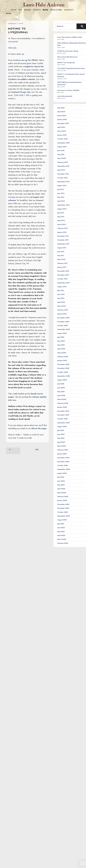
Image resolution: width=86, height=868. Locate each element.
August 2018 (62, 147)
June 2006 (61, 481)
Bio (20, 10)
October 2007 (63, 419)
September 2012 (63, 205)
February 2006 (63, 497)
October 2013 (62, 178)
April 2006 (61, 489)
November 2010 (63, 275)
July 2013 (61, 189)
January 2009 (62, 360)
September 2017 (63, 166)
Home (14, 10)
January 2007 (62, 454)
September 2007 (64, 423)
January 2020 (62, 119)
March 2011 (61, 259)
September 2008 (64, 376)
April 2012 (61, 221)
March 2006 (62, 493)
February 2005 (63, 543)
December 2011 (63, 236)
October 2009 (63, 326)
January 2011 (62, 267)
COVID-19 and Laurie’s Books (68, 51)
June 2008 (61, 388)
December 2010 (63, 271)
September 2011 (63, 244)
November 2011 (63, 240)
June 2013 (61, 193)
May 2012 (61, 217)
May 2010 (61, 298)
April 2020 (61, 112)
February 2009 (63, 357)
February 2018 (63, 162)
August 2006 (62, 473)
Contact (69, 10)
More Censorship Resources (67, 57)
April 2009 (61, 349)
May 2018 (61, 154)
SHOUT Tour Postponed (66, 63)
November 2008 (63, 368)
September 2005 (64, 516)
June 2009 (61, 341)
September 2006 (64, 469)
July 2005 (61, 524)
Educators (56, 10)
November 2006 (63, 462)
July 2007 (61, 430)
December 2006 (63, 458)
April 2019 (61, 127)
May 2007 (61, 438)
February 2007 (63, 450)
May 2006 (61, 485)
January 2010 (62, 314)
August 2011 (62, 248)
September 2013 (63, 182)
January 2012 (62, 232)
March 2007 (62, 446)
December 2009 (63, 318)
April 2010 (61, 302)
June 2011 (61, 252)
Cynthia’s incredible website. (22, 79)
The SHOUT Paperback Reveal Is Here (71, 68)
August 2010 (62, 287)
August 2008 (62, 380)
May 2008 (61, 392)
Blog (45, 10)
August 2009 (62, 333)
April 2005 (61, 535)
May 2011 (61, 256)
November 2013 (63, 174)
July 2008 (61, 384)
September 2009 (64, 329)
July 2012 (61, 213)
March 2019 (62, 131)
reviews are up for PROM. (26, 60)
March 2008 (62, 399)
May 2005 (61, 532)
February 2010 (63, 310)
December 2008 (63, 364)
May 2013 (61, 197)
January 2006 (62, 500)
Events (37, 10)
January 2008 (62, 407)
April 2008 (61, 395)
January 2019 (62, 135)
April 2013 (61, 201)
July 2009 (61, 337)
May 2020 (61, 108)
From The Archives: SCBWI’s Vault (70, 37)
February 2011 (62, 263)
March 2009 (62, 353)
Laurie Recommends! (65, 96)
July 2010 (61, 290)
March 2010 (62, 306)
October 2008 (63, 372)
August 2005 (62, 520)
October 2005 (63, 512)
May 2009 (61, 345)
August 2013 (62, 186)
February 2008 (63, 403)
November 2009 (63, 322)
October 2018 (62, 139)
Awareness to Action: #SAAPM (68, 90)
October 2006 (63, 465)
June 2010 (61, 294)
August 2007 (62, 427)
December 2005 (63, 504)
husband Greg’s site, (21, 92)
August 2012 (62, 209)
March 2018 (62, 158)
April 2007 (61, 442)
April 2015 (61, 170)
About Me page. (39, 428)
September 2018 (63, 143)
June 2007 (61, 434)
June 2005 (61, 528)
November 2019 (63, 123)
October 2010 (62, 279)
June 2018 (61, 151)
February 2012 (63, 228)
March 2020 (62, 116)
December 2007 (63, 411)
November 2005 (63, 508)
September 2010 (63, 283)
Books (28, 10)
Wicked (19, 108)
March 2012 (62, 224)
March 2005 (62, 539)
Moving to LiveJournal (18, 30)
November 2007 (63, 415)
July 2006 (61, 477)
